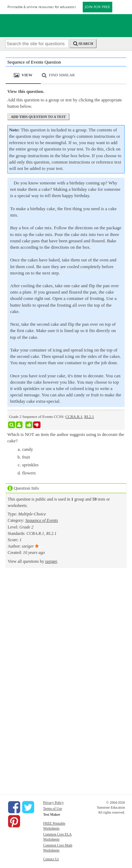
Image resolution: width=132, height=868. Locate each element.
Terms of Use (52, 808)
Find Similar (62, 75)
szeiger (51, 561)
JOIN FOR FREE (98, 7)
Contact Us (51, 859)
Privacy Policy (53, 802)
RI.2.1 (89, 417)
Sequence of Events (42, 520)
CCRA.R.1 (74, 417)
